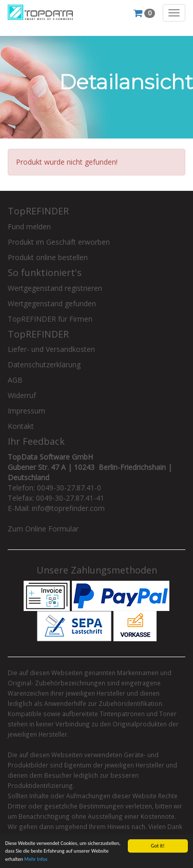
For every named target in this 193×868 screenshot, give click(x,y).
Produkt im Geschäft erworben (59, 242)
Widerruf (22, 395)
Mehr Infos (36, 860)
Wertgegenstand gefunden (52, 303)
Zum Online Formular (43, 529)
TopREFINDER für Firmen (50, 319)
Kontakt (21, 426)
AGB (15, 380)
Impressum (26, 411)
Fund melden (29, 226)
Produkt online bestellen (48, 257)
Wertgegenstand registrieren (55, 288)
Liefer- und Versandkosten (51, 349)
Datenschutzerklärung (44, 364)
